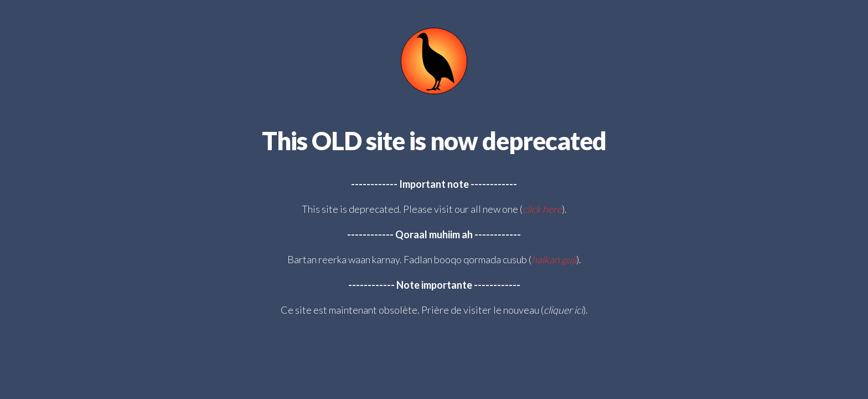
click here (542, 209)
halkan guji (554, 259)
